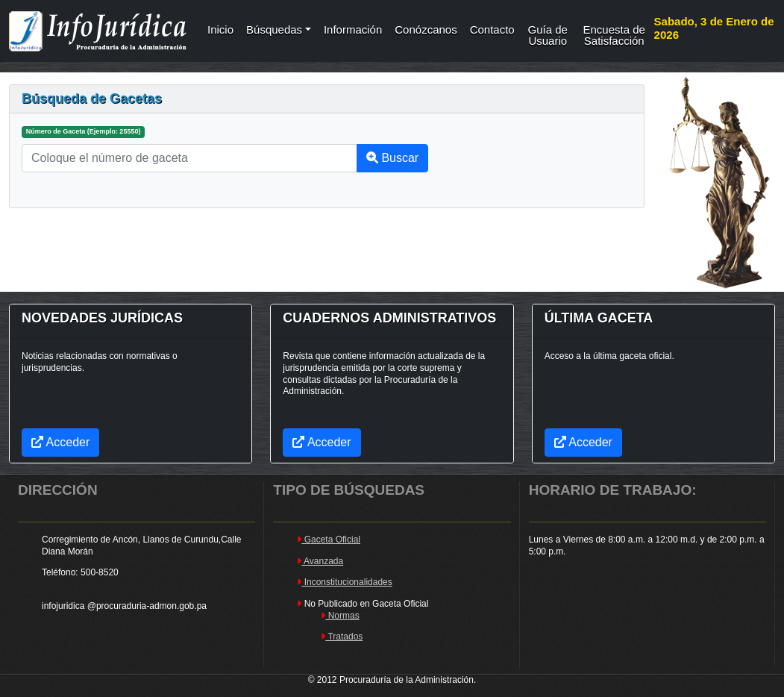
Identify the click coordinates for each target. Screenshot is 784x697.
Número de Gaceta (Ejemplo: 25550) (84, 131)
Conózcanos (426, 29)
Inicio (220, 29)
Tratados (342, 637)
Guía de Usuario (548, 34)
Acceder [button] (60, 442)
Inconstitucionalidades (344, 582)
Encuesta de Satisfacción (614, 34)
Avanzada (320, 561)
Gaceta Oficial (329, 540)
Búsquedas (274, 29)
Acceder (583, 442)
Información (353, 29)
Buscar (392, 158)
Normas (340, 616)
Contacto (492, 29)
